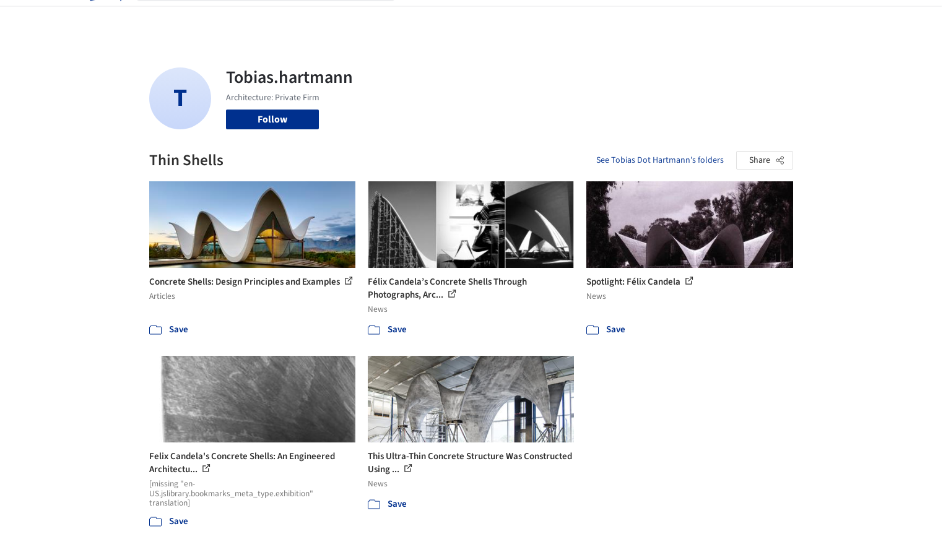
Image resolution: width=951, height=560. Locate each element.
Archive (683, 17)
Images (467, 17)
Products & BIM (524, 17)
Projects (424, 17)
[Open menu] (848, 17)
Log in (745, 17)
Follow (272, 119)
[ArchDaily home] (105, 17)
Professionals (595, 17)
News (645, 17)
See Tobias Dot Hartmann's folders (660, 160)
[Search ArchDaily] (276, 17)
